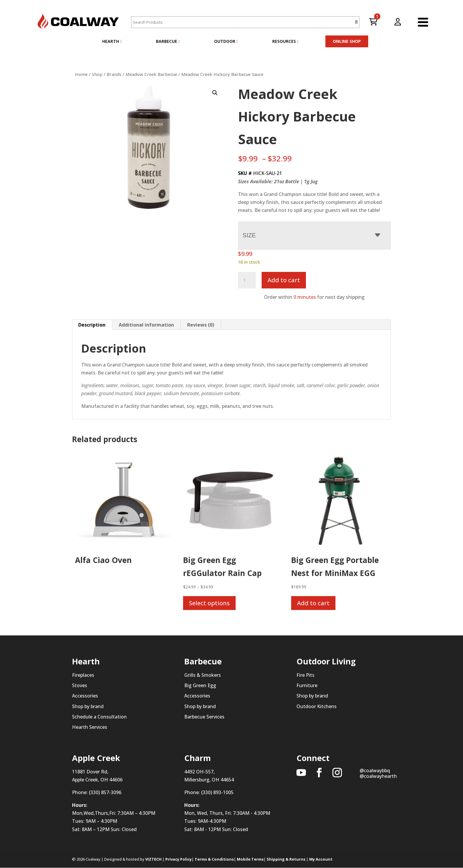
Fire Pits (305, 675)
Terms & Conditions (214, 859)
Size (249, 235)
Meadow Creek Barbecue (151, 74)
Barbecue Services (204, 717)
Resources (285, 41)
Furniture (307, 685)
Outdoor (226, 41)
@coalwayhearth (378, 776)
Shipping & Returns (286, 859)
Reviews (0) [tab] (201, 325)
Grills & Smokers (203, 675)
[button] (215, 93)
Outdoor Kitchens (317, 706)
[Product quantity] (247, 280)
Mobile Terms (250, 859)
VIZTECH (153, 859)
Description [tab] (92, 325)
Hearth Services (90, 727)
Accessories (85, 696)
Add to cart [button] (313, 603)
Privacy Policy (178, 859)
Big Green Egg (200, 685)
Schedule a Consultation (99, 717)
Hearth (112, 41)
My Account (321, 859)
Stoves (80, 685)
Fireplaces (83, 675)
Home (81, 74)
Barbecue (168, 41)
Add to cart (284, 280)
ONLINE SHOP (347, 41)
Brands (114, 74)
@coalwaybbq (375, 770)
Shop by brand (88, 706)
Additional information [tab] (146, 325)
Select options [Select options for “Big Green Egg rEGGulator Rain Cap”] (209, 603)
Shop (97, 74)
